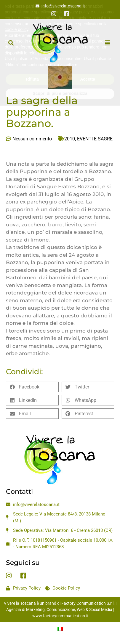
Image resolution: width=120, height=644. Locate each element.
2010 (70, 139)
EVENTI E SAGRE (95, 139)
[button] (11, 43)
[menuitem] (60, 629)
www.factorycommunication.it (60, 616)
